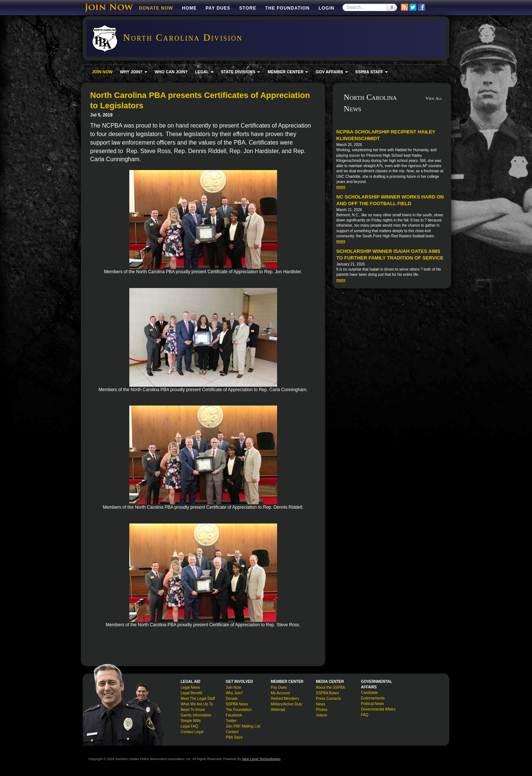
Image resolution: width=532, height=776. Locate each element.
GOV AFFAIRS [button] (332, 72)
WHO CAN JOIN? (171, 72)
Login (326, 8)
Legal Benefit (191, 693)
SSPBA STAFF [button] (372, 72)
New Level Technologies (261, 759)
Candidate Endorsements (373, 695)
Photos (322, 710)
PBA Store (234, 737)
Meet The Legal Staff (198, 699)
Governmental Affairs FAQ (378, 712)
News (320, 704)
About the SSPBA (330, 687)
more (341, 187)
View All (434, 98)
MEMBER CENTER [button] (288, 72)
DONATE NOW (156, 8)
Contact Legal (192, 732)
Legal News (190, 687)
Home (189, 8)
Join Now (233, 687)
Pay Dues (218, 8)
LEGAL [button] (204, 72)
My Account (280, 693)
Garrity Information (196, 715)
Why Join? (234, 693)
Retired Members (285, 699)
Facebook (234, 715)
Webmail (278, 710)
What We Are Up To (197, 704)
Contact (232, 732)
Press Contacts (328, 699)
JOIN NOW (102, 72)
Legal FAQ (189, 726)
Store (248, 8)
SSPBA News (237, 704)
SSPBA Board (327, 693)
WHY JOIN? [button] (134, 72)
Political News (372, 704)
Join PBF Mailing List (243, 726)
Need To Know (193, 710)
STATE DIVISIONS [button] (241, 72)
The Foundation (287, 8)
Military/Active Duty (287, 704)
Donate (232, 699)
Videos (321, 715)
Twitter (231, 721)
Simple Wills (191, 721)
